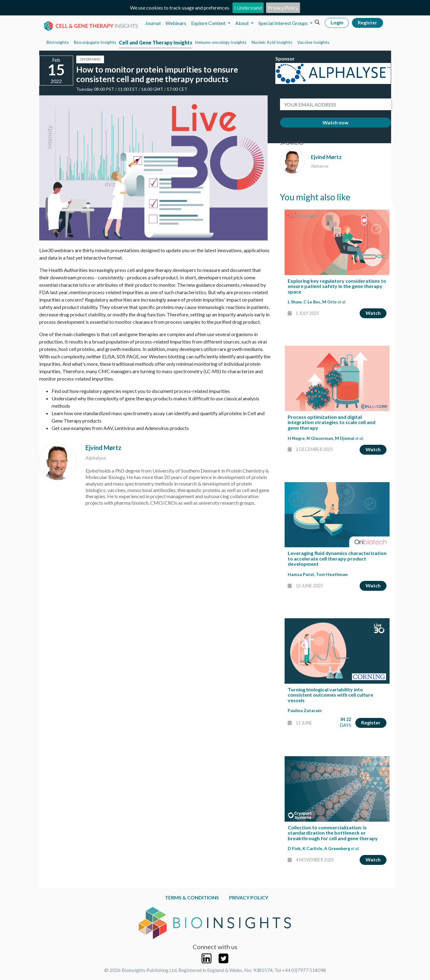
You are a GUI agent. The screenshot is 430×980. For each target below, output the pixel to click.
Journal (153, 23)
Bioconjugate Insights (95, 42)
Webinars (176, 23)
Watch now (336, 122)
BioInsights (58, 42)
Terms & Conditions (192, 897)
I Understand (248, 8)
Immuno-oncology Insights (221, 42)
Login (337, 22)
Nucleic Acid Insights (272, 42)
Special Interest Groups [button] (284, 23)
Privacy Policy (283, 8)
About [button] (242, 23)
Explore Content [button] (209, 23)
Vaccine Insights (313, 42)
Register (367, 22)
